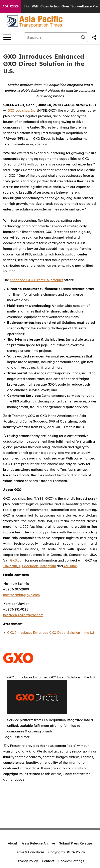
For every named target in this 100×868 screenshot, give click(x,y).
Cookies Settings (71, 861)
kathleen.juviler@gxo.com (23, 615)
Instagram (48, 566)
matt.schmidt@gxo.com (21, 595)
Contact (48, 861)
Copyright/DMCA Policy (67, 852)
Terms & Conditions (30, 852)
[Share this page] (94, 37)
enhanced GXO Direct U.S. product (36, 280)
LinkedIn (10, 566)
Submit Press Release (76, 843)
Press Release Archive (38, 843)
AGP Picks (11, 6)
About (13, 843)
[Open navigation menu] (7, 37)
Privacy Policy (27, 861)
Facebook (30, 566)
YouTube (70, 566)
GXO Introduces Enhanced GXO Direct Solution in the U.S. (51, 633)
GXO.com (17, 560)
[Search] (51, 37)
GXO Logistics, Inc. (22, 110)
